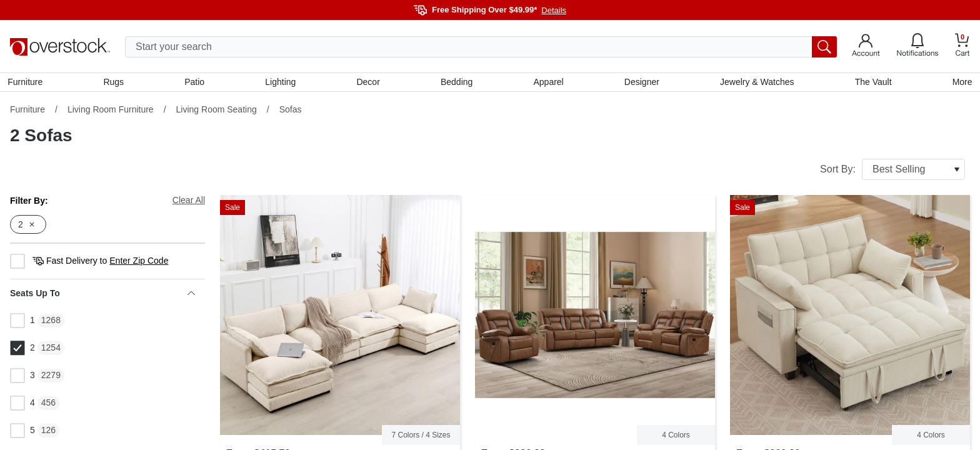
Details (554, 10)
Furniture (27, 83)
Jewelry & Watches (756, 83)
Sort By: (892, 172)
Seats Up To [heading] (102, 296)
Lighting (282, 83)
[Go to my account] (866, 47)
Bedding (457, 83)
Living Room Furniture (111, 112)
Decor (368, 83)
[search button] (824, 47)
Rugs (115, 83)
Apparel (548, 83)
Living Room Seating (217, 112)
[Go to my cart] (962, 47)
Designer (641, 83)
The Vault (872, 83)
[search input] (481, 47)
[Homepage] (60, 47)
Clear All (189, 202)
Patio (196, 83)
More (960, 83)
